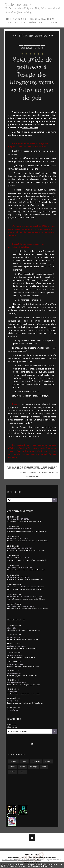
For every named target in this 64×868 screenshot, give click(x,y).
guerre (24, 761)
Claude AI (11, 519)
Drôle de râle (13, 701)
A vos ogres (12, 692)
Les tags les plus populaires (48, 857)
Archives (52, 23)
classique (13, 761)
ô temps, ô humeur (27, 606)
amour (23, 772)
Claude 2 (10, 587)
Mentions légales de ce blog (26, 860)
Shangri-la (12, 628)
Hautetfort (37, 854)
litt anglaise (36, 761)
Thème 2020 (36, 23)
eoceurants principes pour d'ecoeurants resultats (35, 469)
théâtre (12, 772)
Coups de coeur (15, 23)
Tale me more (19, 4)
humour (48, 761)
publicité (43, 467)
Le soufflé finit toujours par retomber (30, 587)
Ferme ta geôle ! (14, 673)
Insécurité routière (15, 664)
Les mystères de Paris (17, 683)
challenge (33, 767)
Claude (10, 597)
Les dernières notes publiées (32, 857)
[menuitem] (16, 19)
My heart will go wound (17, 646)
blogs (14, 467)
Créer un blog (28, 854)
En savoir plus (48, 866)
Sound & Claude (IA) (42, 19)
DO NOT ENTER (23, 519)
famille (12, 767)
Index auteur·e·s (16, 19)
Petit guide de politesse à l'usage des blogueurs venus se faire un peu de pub (32, 78)
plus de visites (33, 467)
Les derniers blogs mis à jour (16, 857)
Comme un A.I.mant (16, 637)
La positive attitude (15, 655)
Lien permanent (28, 472)
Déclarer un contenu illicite (10, 860)
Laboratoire (53, 472)
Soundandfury (12, 529)
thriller (22, 767)
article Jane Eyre (30, 128)
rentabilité (22, 467)
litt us (44, 767)
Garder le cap (13, 710)
